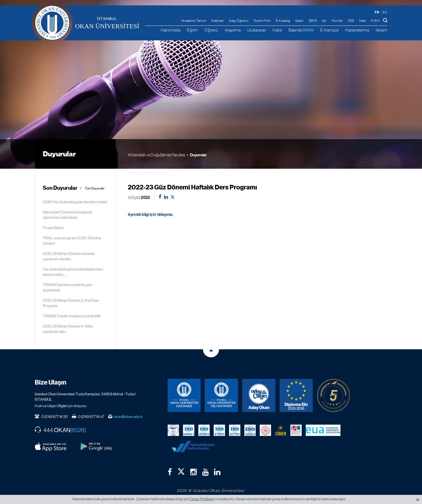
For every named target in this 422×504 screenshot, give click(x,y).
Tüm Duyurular (95, 188)
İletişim (382, 30)
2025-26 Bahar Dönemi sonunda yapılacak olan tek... (69, 256)
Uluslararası (257, 30)
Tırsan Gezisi (53, 228)
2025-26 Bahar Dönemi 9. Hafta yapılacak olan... (68, 329)
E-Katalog (283, 21)
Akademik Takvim (194, 21)
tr (377, 12)
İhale (363, 21)
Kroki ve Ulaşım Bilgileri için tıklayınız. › (61, 406)
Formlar (337, 21)
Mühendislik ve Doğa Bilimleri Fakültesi (157, 155)
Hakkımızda (170, 30)
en (385, 12)
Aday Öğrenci (239, 21)
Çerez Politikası (202, 499)
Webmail (217, 21)
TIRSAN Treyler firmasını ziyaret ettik (72, 316)
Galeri (300, 21)
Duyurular (198, 155)
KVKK (375, 21)
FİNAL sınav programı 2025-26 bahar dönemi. (72, 241)
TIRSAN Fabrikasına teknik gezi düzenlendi (67, 287)
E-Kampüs (329, 30)
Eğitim (192, 30)
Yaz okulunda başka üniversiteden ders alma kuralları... (73, 272)
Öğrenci (211, 30)
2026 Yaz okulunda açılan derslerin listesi (75, 202)
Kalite (277, 30)
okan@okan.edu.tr (128, 417)
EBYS (313, 21)
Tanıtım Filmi (262, 21)
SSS (351, 21)
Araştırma (233, 30)
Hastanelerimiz (357, 30)
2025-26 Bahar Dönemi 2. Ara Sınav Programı (71, 303)
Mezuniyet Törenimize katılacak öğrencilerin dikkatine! (68, 215)
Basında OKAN (301, 30)
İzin (324, 21)
